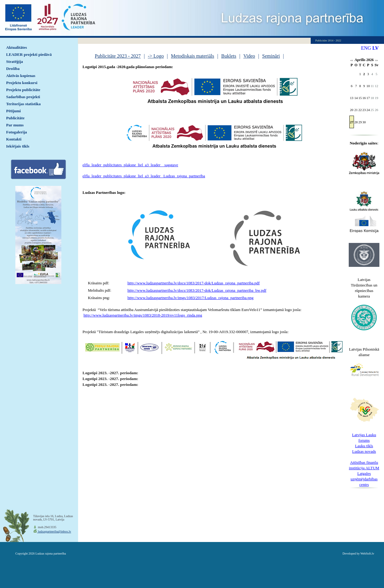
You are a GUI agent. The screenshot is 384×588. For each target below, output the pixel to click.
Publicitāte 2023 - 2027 (118, 56)
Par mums (15, 125)
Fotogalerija (17, 132)
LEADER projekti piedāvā (29, 54)
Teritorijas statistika (23, 104)
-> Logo (156, 56)
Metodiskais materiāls (192, 56)
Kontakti (14, 139)
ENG (366, 48)
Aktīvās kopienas (21, 76)
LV (376, 48)
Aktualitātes (17, 47)
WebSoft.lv (367, 553)
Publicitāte (15, 118)
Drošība (13, 69)
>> (376, 61)
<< (352, 61)
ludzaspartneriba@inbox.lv (54, 531)
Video (249, 56)
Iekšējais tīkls (18, 146)
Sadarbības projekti (23, 97)
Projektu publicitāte (23, 90)
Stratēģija (15, 61)
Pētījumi (13, 111)
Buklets (229, 56)
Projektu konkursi (22, 83)
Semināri (271, 56)
